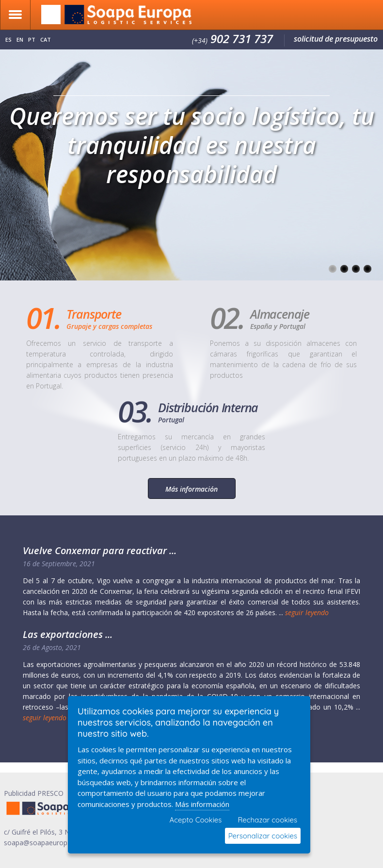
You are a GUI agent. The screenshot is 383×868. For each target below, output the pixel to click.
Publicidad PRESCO (34, 793)
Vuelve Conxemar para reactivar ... (100, 550)
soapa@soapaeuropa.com (45, 843)
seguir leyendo (307, 612)
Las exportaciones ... (68, 634)
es (8, 39)
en (20, 39)
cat (46, 39)
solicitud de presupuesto (336, 39)
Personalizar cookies (263, 836)
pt (32, 39)
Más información (191, 489)
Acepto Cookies (196, 820)
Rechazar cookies (267, 820)
